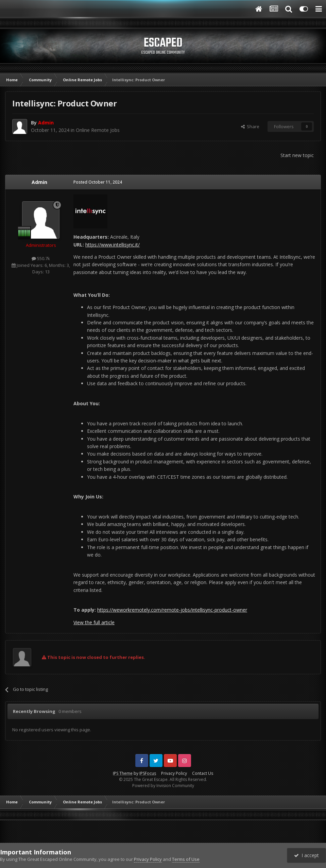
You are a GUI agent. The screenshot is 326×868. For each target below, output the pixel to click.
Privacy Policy (174, 773)
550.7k (41, 258)
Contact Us (203, 773)
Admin (39, 182)
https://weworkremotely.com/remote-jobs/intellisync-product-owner (172, 610)
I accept (306, 855)
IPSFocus (148, 773)
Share (250, 126)
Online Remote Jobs (98, 130)
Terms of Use (186, 859)
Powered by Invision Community (163, 786)
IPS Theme (123, 773)
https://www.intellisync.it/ (113, 245)
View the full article (94, 622)
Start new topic (297, 155)
